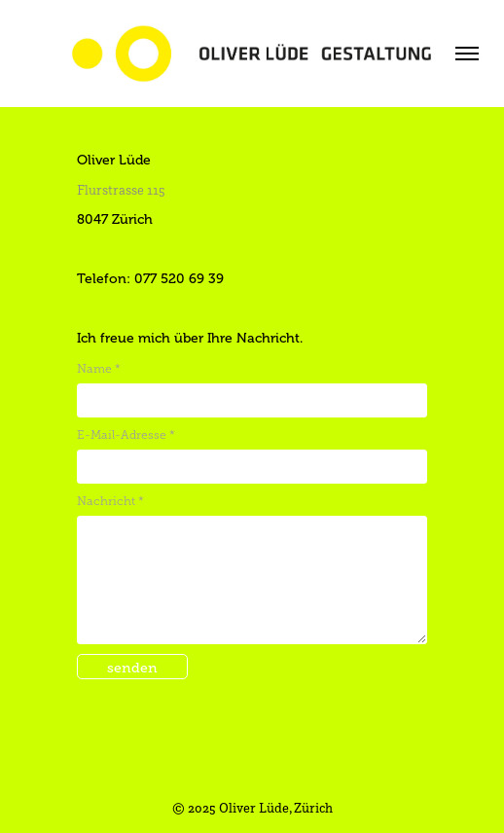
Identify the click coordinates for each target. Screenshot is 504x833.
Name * (99, 369)
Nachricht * (110, 501)
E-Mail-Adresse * (126, 435)
